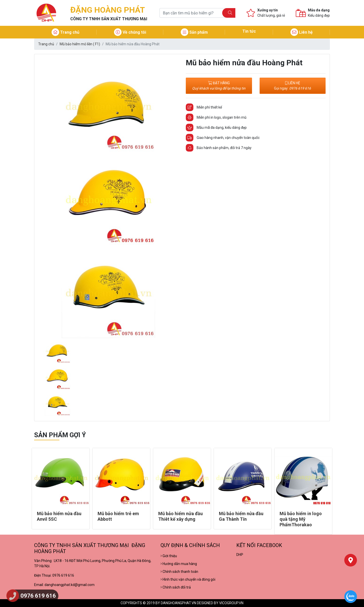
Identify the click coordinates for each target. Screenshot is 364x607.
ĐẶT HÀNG (219, 86)
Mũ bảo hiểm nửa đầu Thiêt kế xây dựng (180, 516)
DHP (240, 555)
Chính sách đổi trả (176, 587)
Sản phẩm (194, 32)
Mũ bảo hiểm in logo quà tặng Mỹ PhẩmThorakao (301, 519)
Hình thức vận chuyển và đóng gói (188, 579)
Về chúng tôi (130, 32)
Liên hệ (302, 32)
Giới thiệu (169, 556)
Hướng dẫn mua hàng (179, 564)
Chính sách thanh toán (179, 572)
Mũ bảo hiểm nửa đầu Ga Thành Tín (241, 516)
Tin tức (249, 31)
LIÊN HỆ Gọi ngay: (292, 86)
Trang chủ (65, 32)
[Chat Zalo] (351, 597)
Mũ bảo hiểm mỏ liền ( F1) (80, 44)
